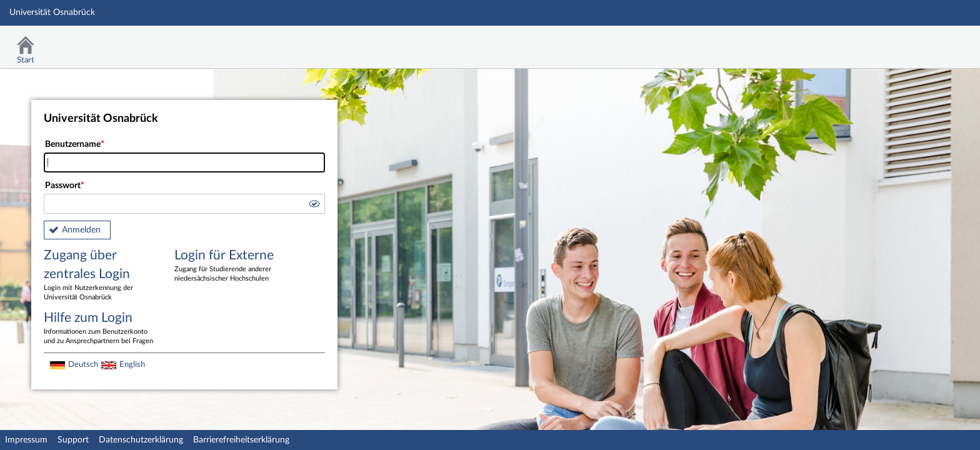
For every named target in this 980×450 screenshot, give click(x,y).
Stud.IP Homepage (932, 42)
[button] (314, 206)
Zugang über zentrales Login (100, 276)
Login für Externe (231, 266)
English (132, 364)
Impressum (26, 440)
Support (73, 440)
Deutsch (83, 364)
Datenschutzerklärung (141, 440)
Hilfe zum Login (100, 329)
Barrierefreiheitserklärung (241, 440)
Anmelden (81, 230)
